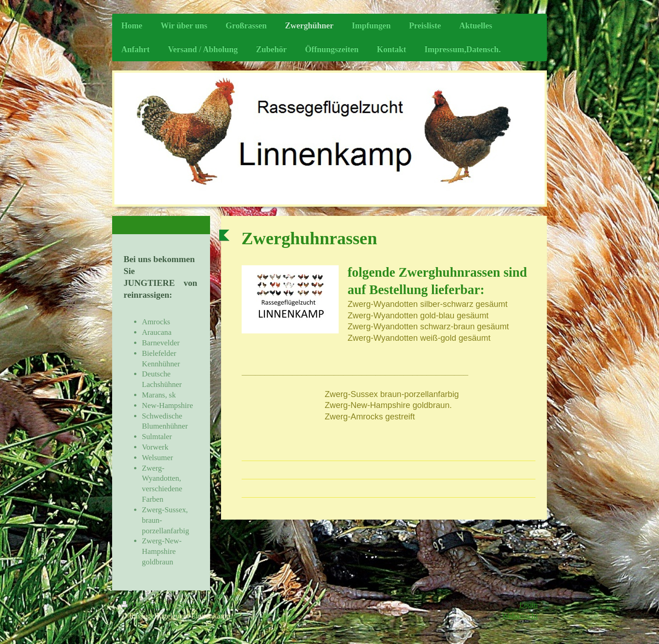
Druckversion (148, 605)
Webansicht (520, 616)
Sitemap (192, 605)
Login (529, 605)
